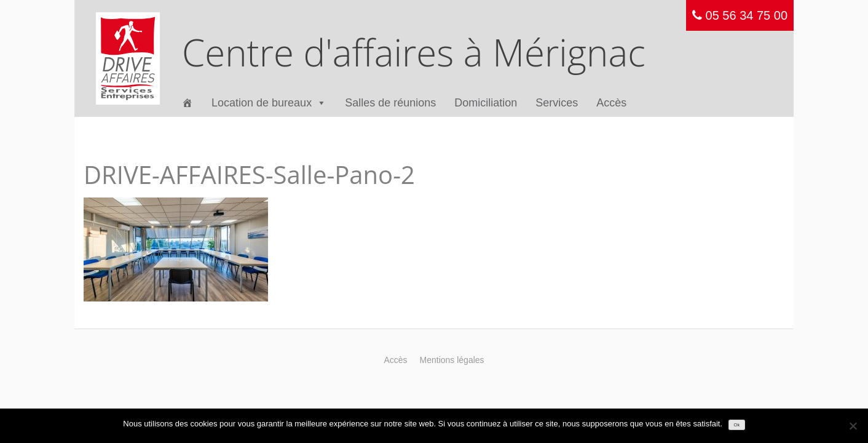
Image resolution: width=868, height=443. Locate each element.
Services (557, 103)
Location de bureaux (269, 103)
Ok (737, 425)
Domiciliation (486, 103)
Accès (611, 103)
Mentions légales (452, 360)
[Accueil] (187, 103)
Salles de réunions (390, 103)
